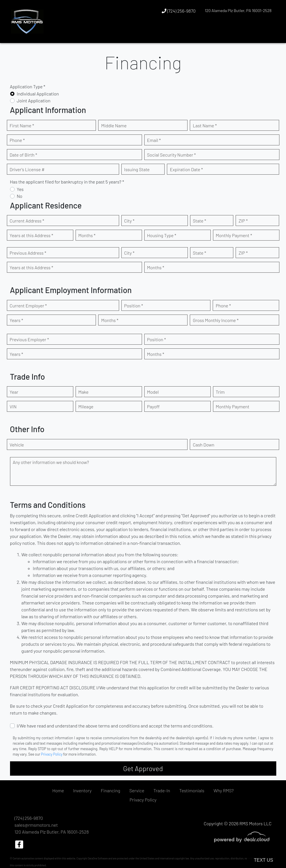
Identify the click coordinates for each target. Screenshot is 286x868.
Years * (16, 320)
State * (200, 221)
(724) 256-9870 (179, 11)
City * (129, 221)
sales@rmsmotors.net (36, 825)
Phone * (17, 140)
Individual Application (38, 94)
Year (14, 392)
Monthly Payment (233, 406)
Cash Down (203, 445)
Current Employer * (28, 306)
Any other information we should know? (51, 462)
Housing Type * (162, 235)
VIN (13, 406)
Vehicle (17, 445)
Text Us (264, 860)
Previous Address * (28, 253)
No (20, 196)
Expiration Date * (186, 169)
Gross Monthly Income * (216, 320)
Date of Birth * (23, 155)
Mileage (86, 406)
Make (84, 392)
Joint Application (34, 101)
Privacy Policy (52, 754)
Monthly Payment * (234, 235)
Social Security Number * (172, 155)
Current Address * (27, 221)
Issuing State (137, 169)
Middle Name (114, 125)
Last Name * (205, 125)
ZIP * (243, 221)
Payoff (153, 406)
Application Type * (28, 86)
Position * (134, 306)
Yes (20, 189)
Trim (220, 392)
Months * (87, 235)
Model (153, 392)
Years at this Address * (31, 235)
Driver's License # (27, 169)
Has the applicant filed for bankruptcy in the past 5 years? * (67, 182)
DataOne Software (98, 858)
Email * (154, 140)
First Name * (22, 125)
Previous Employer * (29, 339)
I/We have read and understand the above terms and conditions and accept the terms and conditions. (115, 726)
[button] (256, 32)
